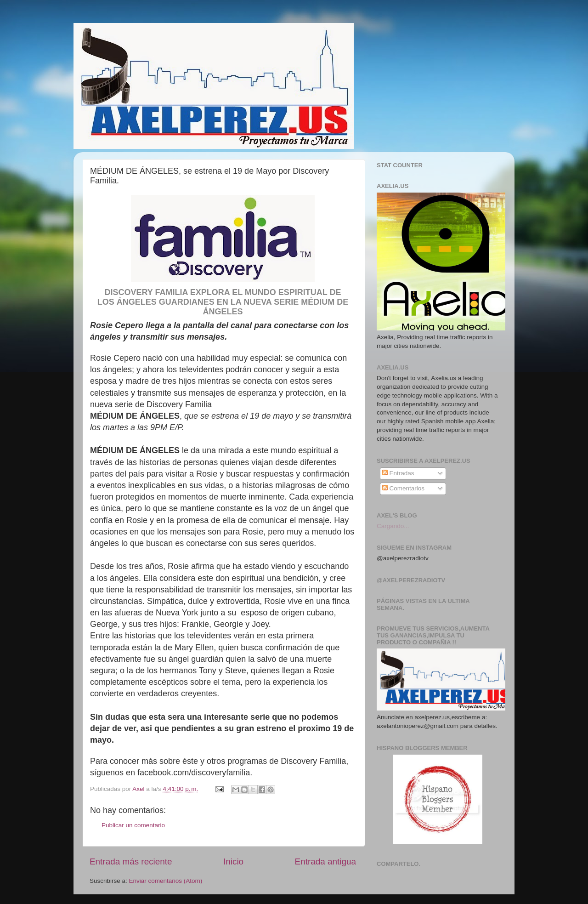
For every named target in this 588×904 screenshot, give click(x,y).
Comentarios (403, 488)
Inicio (233, 861)
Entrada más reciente (131, 861)
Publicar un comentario (133, 825)
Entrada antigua (325, 861)
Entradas (398, 473)
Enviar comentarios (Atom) (166, 881)
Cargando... (393, 526)
